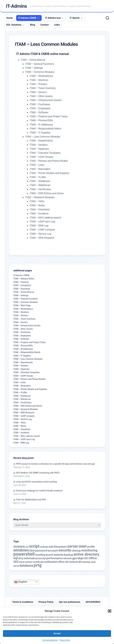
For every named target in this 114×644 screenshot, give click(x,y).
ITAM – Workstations (41, 76)
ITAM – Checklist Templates (45, 153)
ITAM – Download (22, 289)
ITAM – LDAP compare (42, 230)
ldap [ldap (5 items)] (80, 558)
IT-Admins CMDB (27, 18)
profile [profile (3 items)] (91, 547)
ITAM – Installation (22, 285)
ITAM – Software (39, 112)
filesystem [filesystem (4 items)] (60, 547)
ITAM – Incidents (39, 213)
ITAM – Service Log (40, 234)
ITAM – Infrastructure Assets (46, 100)
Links (57, 25)
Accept (57, 633)
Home (10, 18)
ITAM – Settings (34, 68)
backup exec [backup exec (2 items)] (89, 562)
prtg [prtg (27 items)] (38, 565)
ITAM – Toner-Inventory (43, 88)
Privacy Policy (65, 640)
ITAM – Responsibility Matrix (45, 129)
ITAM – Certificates (40, 189)
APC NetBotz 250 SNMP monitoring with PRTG (38, 473)
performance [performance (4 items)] (54, 558)
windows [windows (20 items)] (21, 550)
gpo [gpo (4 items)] (75, 558)
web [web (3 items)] (51, 547)
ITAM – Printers (38, 84)
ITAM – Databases (40, 181)
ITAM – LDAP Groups (41, 157)
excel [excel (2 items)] (16, 566)
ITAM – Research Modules (40, 197)
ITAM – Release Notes (24, 279)
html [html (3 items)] (32, 551)
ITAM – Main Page (22, 305)
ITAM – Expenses (39, 149)
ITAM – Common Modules (40, 72)
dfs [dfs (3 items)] (80, 562)
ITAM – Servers (38, 92)
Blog (33, 25)
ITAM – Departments (41, 141)
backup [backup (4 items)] (69, 555)
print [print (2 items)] (51, 555)
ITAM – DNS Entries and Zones (47, 193)
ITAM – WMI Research (42, 238)
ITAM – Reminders (40, 169)
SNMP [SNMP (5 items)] (83, 547)
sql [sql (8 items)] (16, 558)
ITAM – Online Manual (33, 60)
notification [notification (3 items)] (51, 562)
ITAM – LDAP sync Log (42, 222)
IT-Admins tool (53, 18)
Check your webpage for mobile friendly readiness (39, 491)
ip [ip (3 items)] (47, 555)
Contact (45, 25)
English (21, 582)
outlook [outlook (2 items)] (44, 547)
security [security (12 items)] (65, 550)
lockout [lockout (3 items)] (73, 562)
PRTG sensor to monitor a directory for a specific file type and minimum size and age (55, 464)
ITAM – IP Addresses (41, 125)
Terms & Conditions (23, 602)
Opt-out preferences (50, 640)
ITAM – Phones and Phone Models (49, 161)
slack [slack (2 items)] (22, 562)
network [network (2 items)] (67, 558)
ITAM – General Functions (40, 64)
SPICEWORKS (93, 602)
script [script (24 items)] (34, 546)
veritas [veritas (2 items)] (29, 562)
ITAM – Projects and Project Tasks (49, 116)
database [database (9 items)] (26, 566)
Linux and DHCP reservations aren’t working (36, 482)
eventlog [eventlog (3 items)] (40, 555)
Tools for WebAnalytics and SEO (31, 500)
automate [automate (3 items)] (30, 558)
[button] (110, 611)
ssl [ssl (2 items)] (27, 547)
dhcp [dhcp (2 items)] (21, 558)
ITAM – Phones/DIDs (41, 120)
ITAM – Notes (37, 205)
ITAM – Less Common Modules (43, 137)
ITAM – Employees (40, 108)
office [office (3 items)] (61, 562)
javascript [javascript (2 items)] (41, 558)
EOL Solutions (14, 25)
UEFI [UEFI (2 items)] (86, 558)
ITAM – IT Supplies (40, 133)
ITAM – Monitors (39, 80)
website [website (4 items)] (59, 555)
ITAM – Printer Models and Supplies (49, 173)
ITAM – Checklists (40, 209)
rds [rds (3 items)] (67, 562)
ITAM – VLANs (38, 177)
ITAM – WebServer (40, 185)
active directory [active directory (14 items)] (86, 554)
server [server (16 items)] (73, 546)
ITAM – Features (21, 282)
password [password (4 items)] (41, 551)
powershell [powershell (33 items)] (24, 554)
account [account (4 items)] (53, 551)
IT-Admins (16, 6)
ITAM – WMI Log (39, 226)
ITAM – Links (37, 165)
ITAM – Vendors (39, 145)
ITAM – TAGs (37, 201)
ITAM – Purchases (40, 104)
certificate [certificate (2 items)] (38, 562)
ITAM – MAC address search (45, 217)
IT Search (75, 18)
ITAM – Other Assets (41, 96)
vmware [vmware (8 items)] (19, 546)
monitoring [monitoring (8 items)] (89, 550)
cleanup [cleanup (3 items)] (76, 551)
